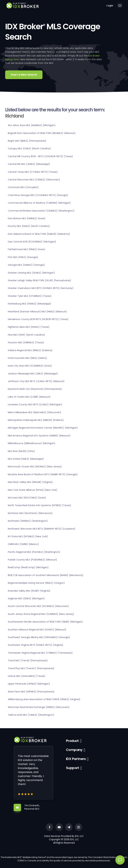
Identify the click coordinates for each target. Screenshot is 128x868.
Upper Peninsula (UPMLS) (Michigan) (29, 684)
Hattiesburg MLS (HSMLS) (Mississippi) (29, 304)
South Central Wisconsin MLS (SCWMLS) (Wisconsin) (38, 606)
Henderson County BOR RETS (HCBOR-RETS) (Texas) (38, 319)
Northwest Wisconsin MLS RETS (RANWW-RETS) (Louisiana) (42, 529)
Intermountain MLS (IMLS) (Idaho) (27, 358)
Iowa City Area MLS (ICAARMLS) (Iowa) (30, 366)
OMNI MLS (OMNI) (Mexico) (23, 544)
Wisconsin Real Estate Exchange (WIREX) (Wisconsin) (39, 707)
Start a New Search (24, 75)
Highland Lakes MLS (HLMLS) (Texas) (29, 327)
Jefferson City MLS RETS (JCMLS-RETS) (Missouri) (36, 381)
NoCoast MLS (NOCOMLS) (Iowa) (27, 498)
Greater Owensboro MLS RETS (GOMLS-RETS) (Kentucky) (41, 288)
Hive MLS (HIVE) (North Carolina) (26, 335)
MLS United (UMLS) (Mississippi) (26, 459)
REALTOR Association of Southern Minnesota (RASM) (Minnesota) (46, 575)
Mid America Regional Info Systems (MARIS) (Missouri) (39, 436)
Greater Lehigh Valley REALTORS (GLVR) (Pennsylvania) (39, 280)
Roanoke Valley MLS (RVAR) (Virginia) (29, 591)
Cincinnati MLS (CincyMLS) (23, 187)
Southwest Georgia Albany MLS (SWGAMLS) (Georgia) (39, 637)
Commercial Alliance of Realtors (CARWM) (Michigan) (39, 203)
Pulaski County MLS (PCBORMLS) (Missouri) (32, 560)
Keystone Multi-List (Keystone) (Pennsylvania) (35, 389)
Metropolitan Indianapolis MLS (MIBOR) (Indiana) (36, 420)
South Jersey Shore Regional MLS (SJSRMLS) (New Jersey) (41, 614)
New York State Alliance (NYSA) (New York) (33, 490)
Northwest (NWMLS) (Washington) (28, 521)
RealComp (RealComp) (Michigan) (28, 567)
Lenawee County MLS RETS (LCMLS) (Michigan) (35, 404)
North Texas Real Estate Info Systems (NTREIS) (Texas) (39, 505)
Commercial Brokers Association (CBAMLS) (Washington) (41, 211)
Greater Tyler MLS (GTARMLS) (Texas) (30, 296)
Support (73, 768)
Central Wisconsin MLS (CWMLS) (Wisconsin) (34, 180)
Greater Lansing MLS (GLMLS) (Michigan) (31, 273)
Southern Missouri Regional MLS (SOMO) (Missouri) (37, 630)
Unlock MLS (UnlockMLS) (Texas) (27, 676)
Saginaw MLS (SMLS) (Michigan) (26, 598)
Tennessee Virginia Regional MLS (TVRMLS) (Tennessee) (40, 653)
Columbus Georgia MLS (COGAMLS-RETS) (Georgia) (38, 195)
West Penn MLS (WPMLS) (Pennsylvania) (31, 692)
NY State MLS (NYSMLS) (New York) (28, 536)
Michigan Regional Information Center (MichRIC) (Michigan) (43, 428)
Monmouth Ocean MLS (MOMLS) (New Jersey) (35, 467)
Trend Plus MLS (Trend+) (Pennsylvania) (31, 668)
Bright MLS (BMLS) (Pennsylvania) (27, 141)
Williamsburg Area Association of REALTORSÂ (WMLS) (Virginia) (44, 699)
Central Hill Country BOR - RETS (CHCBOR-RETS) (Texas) (40, 156)
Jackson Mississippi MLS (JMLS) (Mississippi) (33, 374)
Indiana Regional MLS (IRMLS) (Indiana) (30, 350)
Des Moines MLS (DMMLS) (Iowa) (27, 218)
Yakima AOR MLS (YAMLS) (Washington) (31, 715)
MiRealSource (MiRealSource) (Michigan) (32, 443)
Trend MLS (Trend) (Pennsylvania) (28, 660)
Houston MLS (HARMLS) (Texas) (26, 342)
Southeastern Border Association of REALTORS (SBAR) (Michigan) (45, 622)
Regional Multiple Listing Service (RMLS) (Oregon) (36, 583)
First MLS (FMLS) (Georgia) (23, 257)
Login (110, 6)
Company (74, 750)
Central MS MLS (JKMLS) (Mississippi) (29, 164)
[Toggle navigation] (120, 6)
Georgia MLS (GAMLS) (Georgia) (26, 265)
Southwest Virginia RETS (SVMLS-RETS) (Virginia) (36, 645)
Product (72, 741)
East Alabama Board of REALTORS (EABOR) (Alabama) (39, 234)
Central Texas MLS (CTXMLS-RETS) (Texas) (33, 172)
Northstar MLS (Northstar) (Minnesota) (30, 513)
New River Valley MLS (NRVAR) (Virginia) (30, 482)
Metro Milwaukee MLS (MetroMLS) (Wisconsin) (34, 412)
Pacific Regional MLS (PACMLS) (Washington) (34, 552)
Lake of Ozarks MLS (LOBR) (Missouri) (29, 397)
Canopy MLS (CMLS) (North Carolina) (29, 148)
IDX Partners (76, 759)
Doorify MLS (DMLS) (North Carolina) (29, 226)
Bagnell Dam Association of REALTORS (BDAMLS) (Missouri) (42, 133)
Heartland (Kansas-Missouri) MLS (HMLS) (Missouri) (37, 312)
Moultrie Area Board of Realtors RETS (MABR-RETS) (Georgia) (43, 474)
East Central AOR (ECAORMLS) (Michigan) (32, 242)
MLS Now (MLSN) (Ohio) (21, 451)
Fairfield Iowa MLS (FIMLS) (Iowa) (26, 249)
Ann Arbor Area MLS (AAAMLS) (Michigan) (32, 125)
